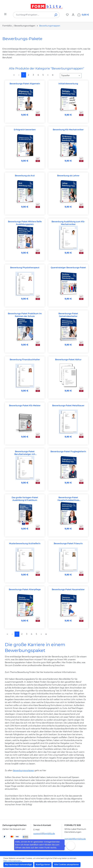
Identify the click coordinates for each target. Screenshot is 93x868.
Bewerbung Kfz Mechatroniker (68, 130)
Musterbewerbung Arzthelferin (25, 543)
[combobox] (33, 15)
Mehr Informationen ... (13, 861)
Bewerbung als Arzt (25, 176)
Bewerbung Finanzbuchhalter (25, 360)
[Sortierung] (71, 76)
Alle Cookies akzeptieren (67, 865)
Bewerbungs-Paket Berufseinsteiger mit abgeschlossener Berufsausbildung (25, 453)
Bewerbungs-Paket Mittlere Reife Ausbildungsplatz (25, 223)
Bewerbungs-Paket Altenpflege (25, 589)
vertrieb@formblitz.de (75, 839)
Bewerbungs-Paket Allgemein (25, 84)
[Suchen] (56, 15)
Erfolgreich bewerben (25, 130)
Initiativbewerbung (68, 84)
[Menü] (5, 14)
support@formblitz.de (44, 834)
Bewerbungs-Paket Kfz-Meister (25, 406)
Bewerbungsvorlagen (23, 770)
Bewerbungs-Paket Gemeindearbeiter (68, 315)
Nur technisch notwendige (18, 865)
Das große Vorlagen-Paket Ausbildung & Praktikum (25, 499)
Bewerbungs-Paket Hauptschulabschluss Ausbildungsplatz (68, 499)
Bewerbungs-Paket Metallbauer (68, 406)
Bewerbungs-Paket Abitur (68, 360)
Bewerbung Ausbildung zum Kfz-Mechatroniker (68, 223)
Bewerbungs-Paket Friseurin (68, 543)
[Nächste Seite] (48, 75)
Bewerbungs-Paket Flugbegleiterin (68, 452)
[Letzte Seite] (53, 75)
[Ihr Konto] (73, 15)
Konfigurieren (43, 865)
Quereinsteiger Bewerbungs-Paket (68, 268)
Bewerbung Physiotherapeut (25, 268)
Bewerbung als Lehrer (68, 176)
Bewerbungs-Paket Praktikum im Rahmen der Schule (25, 315)
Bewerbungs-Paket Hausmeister (68, 589)
